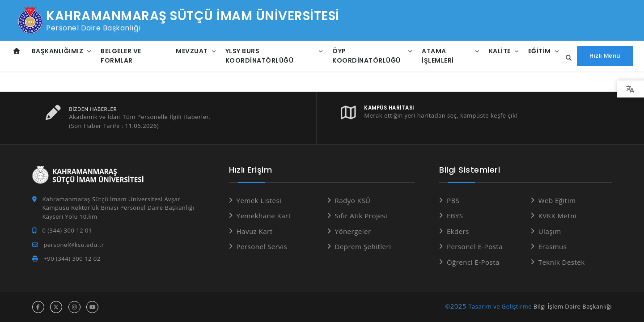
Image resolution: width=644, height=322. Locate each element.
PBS (453, 200)
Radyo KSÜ (353, 200)
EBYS (455, 216)
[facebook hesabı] (38, 307)
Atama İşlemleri (436, 56)
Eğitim (538, 51)
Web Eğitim (557, 200)
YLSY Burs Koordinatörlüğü (259, 56)
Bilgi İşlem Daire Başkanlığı (573, 306)
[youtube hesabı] (92, 307)
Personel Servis (262, 246)
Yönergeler (353, 231)
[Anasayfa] (17, 51)
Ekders (458, 231)
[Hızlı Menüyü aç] (604, 56)
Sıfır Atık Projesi (361, 216)
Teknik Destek (562, 262)
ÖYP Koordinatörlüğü (366, 56)
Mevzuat (191, 51)
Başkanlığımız (58, 51)
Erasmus (553, 246)
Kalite (498, 51)
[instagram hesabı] (74, 307)
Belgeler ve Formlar (121, 56)
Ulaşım (550, 231)
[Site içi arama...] (565, 58)
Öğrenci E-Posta (473, 262)
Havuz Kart (255, 231)
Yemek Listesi (259, 200)
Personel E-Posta (475, 246)
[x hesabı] (56, 307)
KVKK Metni (558, 216)
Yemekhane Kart (264, 216)
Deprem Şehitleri (363, 246)
